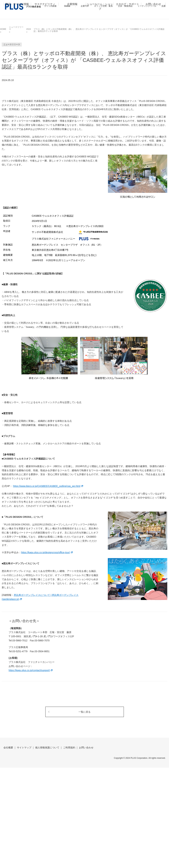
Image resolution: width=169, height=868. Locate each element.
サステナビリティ (45, 15)
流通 (163, 6)
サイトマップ (24, 748)
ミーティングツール (147, 6)
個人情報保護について (47, 748)
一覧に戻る (84, 712)
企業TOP (85, 6)
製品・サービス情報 (17, 15)
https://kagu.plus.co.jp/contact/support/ (29, 670)
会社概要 (8, 748)
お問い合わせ (153, 15)
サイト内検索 (50, 6)
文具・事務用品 (125, 6)
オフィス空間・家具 (103, 6)
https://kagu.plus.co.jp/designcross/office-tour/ (46, 552)
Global (67, 6)
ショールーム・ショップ (100, 17)
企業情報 (72, 15)
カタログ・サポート (128, 15)
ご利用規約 (69, 748)
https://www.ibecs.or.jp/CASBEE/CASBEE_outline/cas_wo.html (47, 486)
